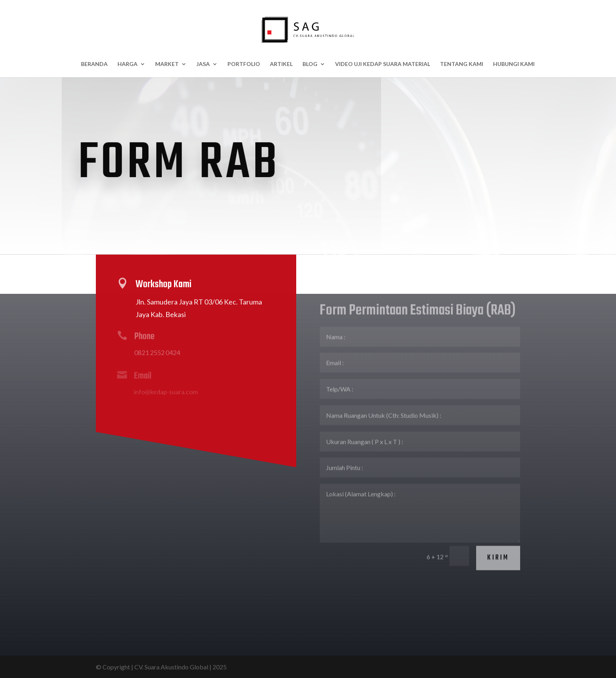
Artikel (281, 64)
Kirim (498, 538)
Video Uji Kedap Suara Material (383, 64)
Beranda (94, 64)
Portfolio (244, 64)
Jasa (203, 64)
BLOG (310, 64)
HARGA (127, 64)
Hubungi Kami (514, 64)
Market (167, 64)
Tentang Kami (462, 64)
